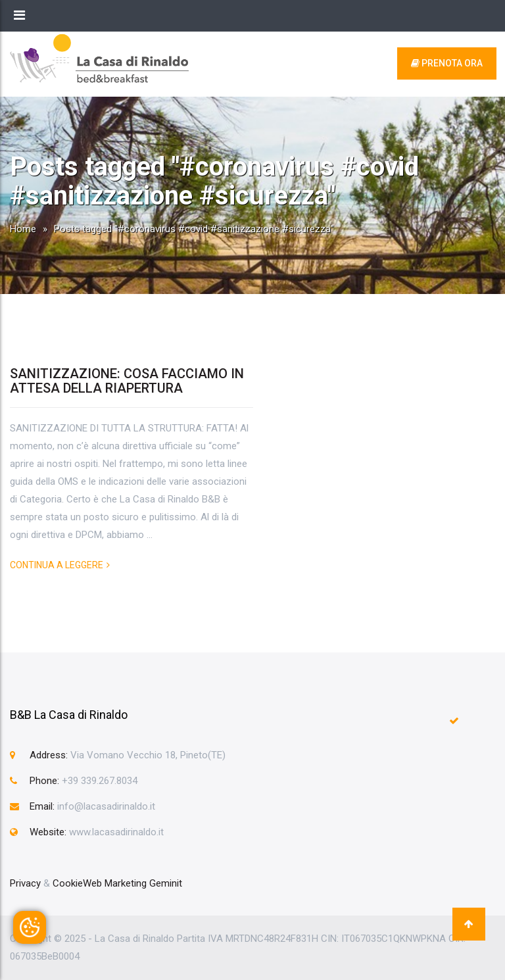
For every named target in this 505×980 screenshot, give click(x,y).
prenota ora (447, 63)
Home (23, 229)
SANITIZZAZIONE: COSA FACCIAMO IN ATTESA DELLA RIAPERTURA (127, 381)
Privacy (25, 883)
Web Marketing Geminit (132, 883)
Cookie (68, 883)
